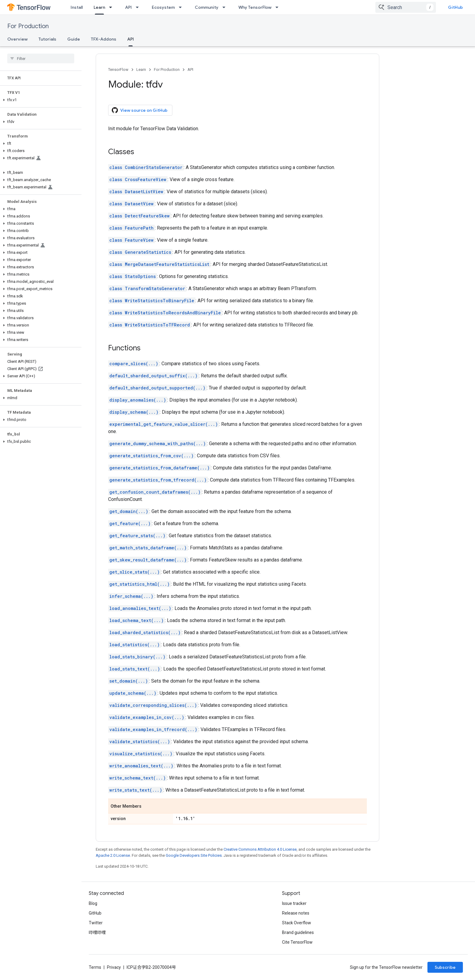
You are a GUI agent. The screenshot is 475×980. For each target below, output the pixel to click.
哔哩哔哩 (97, 932)
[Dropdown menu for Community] (226, 7)
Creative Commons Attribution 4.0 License (260, 849)
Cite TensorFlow (297, 942)
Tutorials (47, 39)
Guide (74, 39)
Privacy (114, 967)
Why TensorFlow (255, 7)
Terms (95, 967)
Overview (17, 39)
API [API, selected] (131, 39)
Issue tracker (294, 903)
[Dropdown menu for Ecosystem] (182, 7)
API (128, 7)
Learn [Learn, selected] (99, 7)
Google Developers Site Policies (194, 855)
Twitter (96, 923)
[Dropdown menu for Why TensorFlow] (279, 7)
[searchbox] (41, 58)
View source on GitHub (140, 110)
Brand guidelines (298, 932)
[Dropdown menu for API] (139, 7)
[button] (40, 100)
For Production (28, 26)
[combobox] (406, 7)
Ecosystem (163, 7)
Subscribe (445, 967)
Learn (141, 70)
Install (77, 7)
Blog (93, 903)
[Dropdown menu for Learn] (112, 7)
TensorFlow (118, 70)
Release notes (296, 913)
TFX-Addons (104, 39)
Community (207, 7)
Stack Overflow (297, 923)
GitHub (455, 7)
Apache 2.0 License (113, 855)
